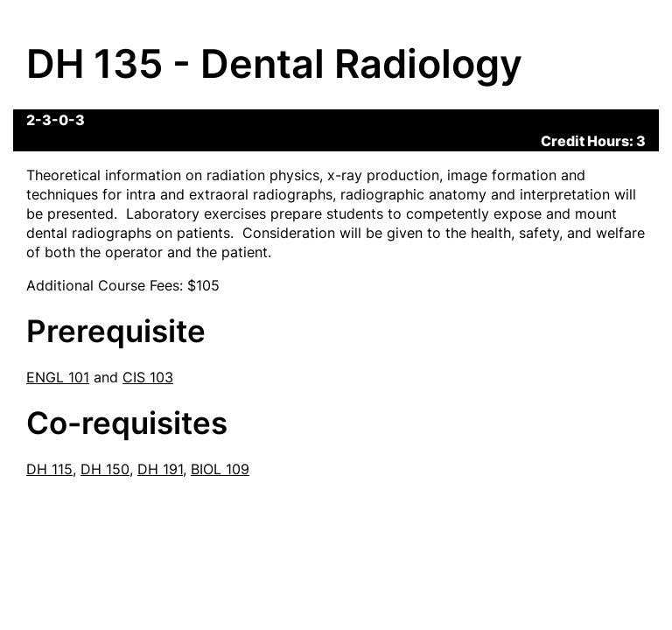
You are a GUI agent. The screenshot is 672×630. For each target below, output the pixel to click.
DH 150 (105, 469)
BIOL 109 (220, 469)
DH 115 (49, 469)
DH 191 (160, 469)
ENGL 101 (58, 377)
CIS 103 (148, 377)
